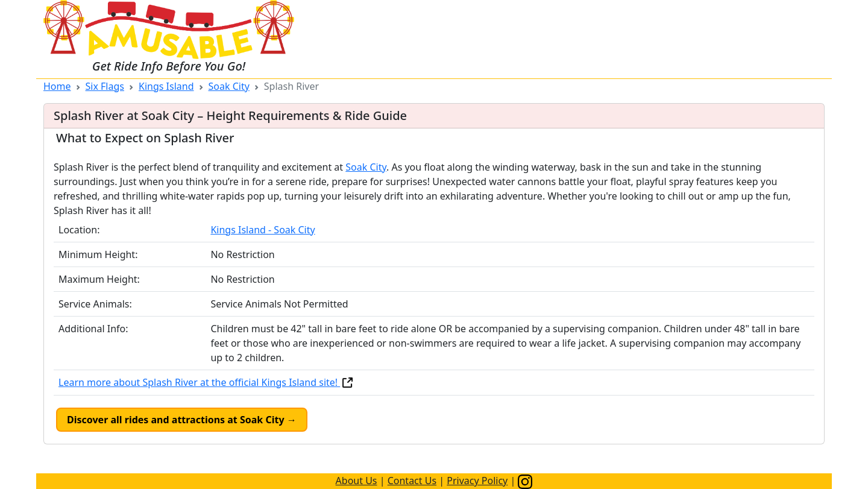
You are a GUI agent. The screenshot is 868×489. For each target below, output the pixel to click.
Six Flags (105, 86)
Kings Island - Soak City (263, 230)
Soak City (229, 86)
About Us (357, 481)
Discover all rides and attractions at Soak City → (182, 420)
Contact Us (412, 481)
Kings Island (166, 86)
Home (57, 86)
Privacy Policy (477, 481)
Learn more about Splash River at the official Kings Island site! (206, 382)
